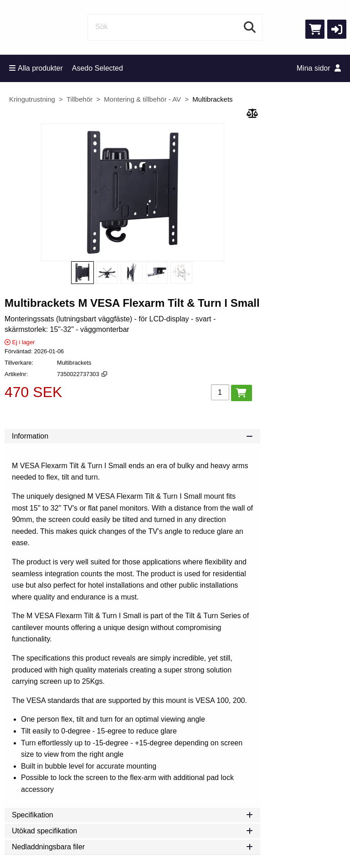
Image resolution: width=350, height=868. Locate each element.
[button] (337, 29)
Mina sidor (319, 68)
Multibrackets (212, 99)
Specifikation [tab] (132, 815)
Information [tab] (132, 436)
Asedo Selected (98, 68)
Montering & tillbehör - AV (142, 99)
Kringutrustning (32, 99)
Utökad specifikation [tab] (132, 831)
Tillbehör (80, 99)
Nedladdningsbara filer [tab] (132, 847)
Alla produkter (36, 68)
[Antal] (220, 392)
